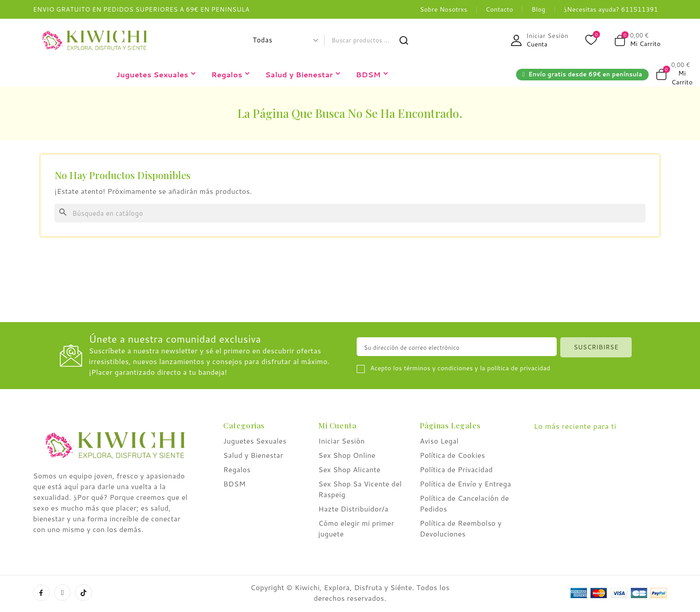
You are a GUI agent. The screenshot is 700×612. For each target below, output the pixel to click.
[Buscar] (350, 213)
